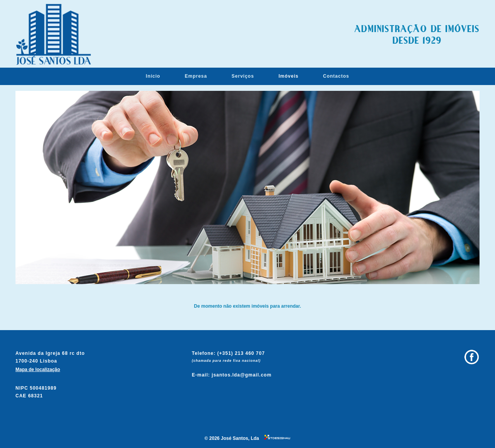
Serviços (243, 76)
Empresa (196, 76)
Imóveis (288, 76)
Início (153, 76)
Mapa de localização (38, 370)
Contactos (336, 76)
